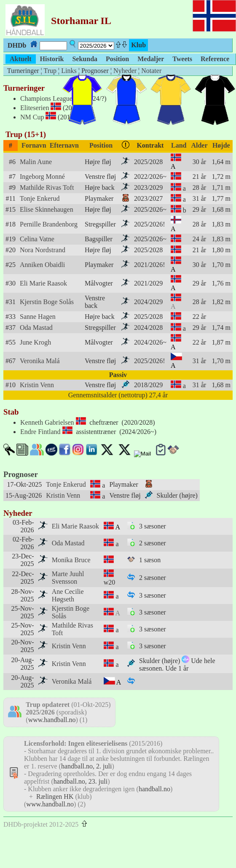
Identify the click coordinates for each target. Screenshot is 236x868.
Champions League (46, 98)
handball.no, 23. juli (80, 781)
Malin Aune (36, 162)
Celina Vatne (37, 239)
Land (179, 145)
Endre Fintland (40, 432)
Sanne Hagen (38, 317)
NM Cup (32, 117)
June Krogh (35, 342)
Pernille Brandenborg (49, 224)
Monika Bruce (71, 560)
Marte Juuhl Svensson (68, 578)
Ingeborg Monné (42, 177)
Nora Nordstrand (43, 250)
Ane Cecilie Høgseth (68, 595)
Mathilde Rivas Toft (47, 187)
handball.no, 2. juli (86, 766)
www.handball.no (52, 720)
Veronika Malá (40, 361)
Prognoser (21, 474)
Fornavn (34, 145)
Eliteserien (35, 108)
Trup (50, 71)
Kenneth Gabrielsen (47, 422)
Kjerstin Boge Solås (47, 302)
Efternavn (64, 145)
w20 (110, 582)
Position (101, 145)
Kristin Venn (37, 385)
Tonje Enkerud (40, 198)
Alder (199, 145)
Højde (221, 145)
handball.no (154, 789)
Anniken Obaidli (42, 265)
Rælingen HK (55, 797)
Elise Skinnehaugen (47, 209)
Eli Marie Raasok (43, 283)
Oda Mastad (36, 328)
